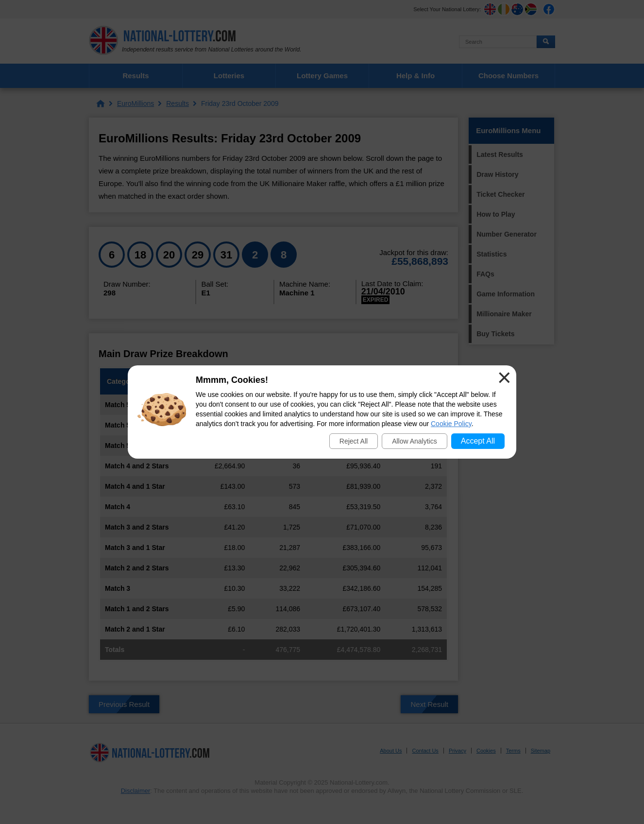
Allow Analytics (415, 441)
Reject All (354, 441)
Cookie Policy (451, 424)
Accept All (478, 441)
